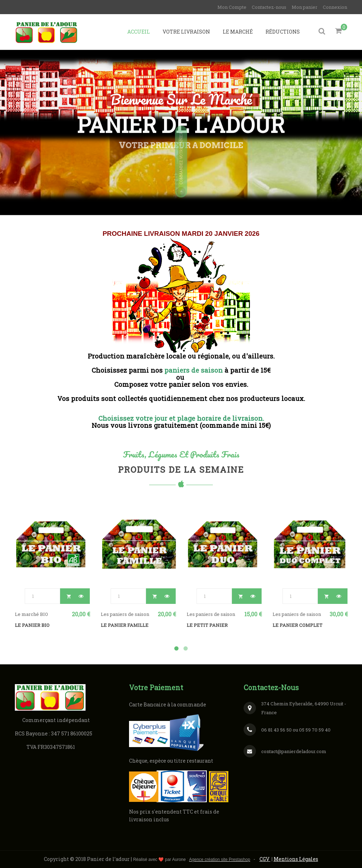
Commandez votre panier (181, 164)
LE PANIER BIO (32, 625)
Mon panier (305, 7)
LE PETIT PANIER (207, 625)
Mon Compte (232, 7)
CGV (265, 859)
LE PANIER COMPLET (297, 625)
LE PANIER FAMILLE (125, 625)
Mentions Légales (296, 859)
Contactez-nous (269, 7)
